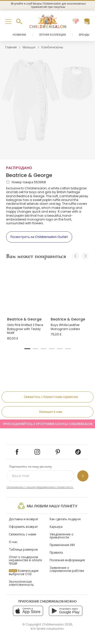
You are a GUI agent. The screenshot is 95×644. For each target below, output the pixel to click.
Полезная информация (67, 560)
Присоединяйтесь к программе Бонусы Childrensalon (48, 424)
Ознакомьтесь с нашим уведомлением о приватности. (40, 487)
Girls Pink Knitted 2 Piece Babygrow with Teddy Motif (25, 329)
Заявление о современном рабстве (67, 569)
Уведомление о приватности (62, 536)
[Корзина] (87, 22)
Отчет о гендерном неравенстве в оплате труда (25, 560)
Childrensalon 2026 (57, 624)
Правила (56, 552)
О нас (13, 542)
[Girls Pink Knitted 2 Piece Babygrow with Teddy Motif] (26, 289)
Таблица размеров (23, 549)
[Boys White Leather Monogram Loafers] (69, 289)
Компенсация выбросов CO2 (24, 572)
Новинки (19, 35)
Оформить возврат (23, 527)
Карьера (56, 527)
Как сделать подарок (65, 519)
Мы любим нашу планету (48, 506)
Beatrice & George (29, 175)
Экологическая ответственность (21, 583)
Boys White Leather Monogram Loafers (65, 327)
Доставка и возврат (24, 519)
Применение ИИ (62, 545)
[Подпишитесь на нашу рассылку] (83, 476)
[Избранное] (76, 22)
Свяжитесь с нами (23, 534)
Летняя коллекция (52, 35)
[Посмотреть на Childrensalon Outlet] (39, 237)
